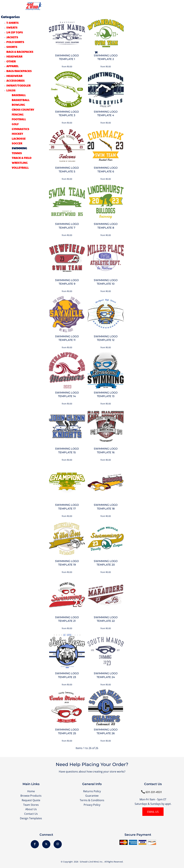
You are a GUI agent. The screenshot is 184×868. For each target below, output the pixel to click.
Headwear (14, 76)
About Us (31, 809)
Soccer (17, 143)
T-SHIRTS (13, 23)
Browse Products (31, 796)
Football (19, 119)
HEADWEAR (14, 56)
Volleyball (20, 168)
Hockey (17, 134)
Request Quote (31, 800)
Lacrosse (19, 139)
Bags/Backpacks (19, 71)
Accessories (16, 80)
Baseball (19, 95)
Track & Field (22, 158)
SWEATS (12, 27)
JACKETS (12, 37)
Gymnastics (21, 129)
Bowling (18, 105)
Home (31, 791)
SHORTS (12, 47)
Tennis (17, 153)
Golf (15, 124)
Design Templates (31, 818)
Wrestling (20, 163)
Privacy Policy (92, 805)
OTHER (11, 61)
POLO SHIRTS (15, 42)
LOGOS (11, 90)
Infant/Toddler (18, 85)
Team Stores (31, 805)
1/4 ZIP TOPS (15, 32)
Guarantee (92, 796)
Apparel (13, 66)
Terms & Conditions (92, 800)
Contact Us (31, 814)
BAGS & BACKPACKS (20, 52)
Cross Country (23, 109)
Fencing (18, 114)
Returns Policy (92, 791)
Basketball (21, 100)
